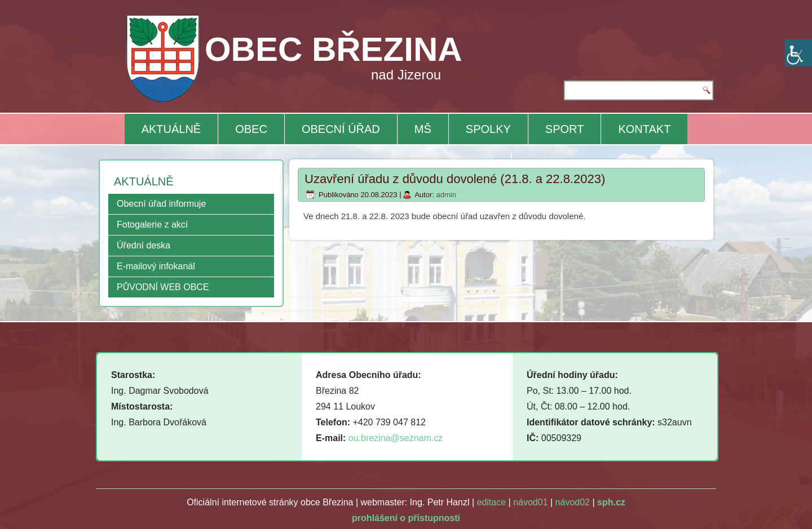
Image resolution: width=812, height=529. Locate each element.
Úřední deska (144, 245)
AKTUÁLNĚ (171, 129)
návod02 (573, 502)
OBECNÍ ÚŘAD (341, 129)
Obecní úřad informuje (161, 204)
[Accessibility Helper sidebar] (798, 53)
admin (446, 195)
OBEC (251, 129)
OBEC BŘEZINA (334, 49)
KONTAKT (644, 129)
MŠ (423, 129)
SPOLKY (488, 129)
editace (492, 502)
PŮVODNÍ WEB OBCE (163, 287)
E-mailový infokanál (156, 266)
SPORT (565, 129)
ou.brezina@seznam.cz (396, 438)
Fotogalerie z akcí (152, 225)
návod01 (530, 502)
